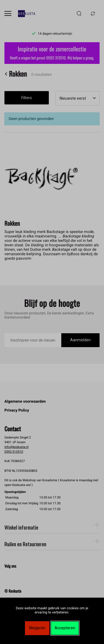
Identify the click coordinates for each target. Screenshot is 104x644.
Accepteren (65, 628)
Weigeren (37, 628)
